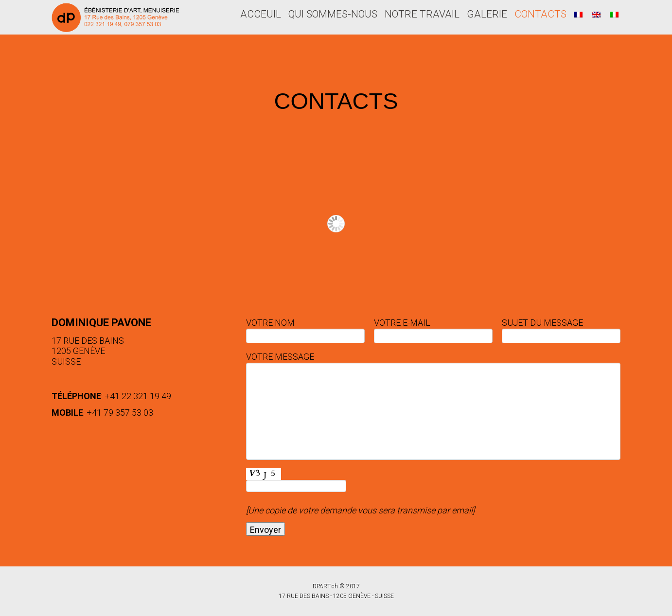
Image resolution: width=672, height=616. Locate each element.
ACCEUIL (261, 14)
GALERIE (487, 14)
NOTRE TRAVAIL (422, 14)
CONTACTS (540, 14)
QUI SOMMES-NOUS (333, 14)
